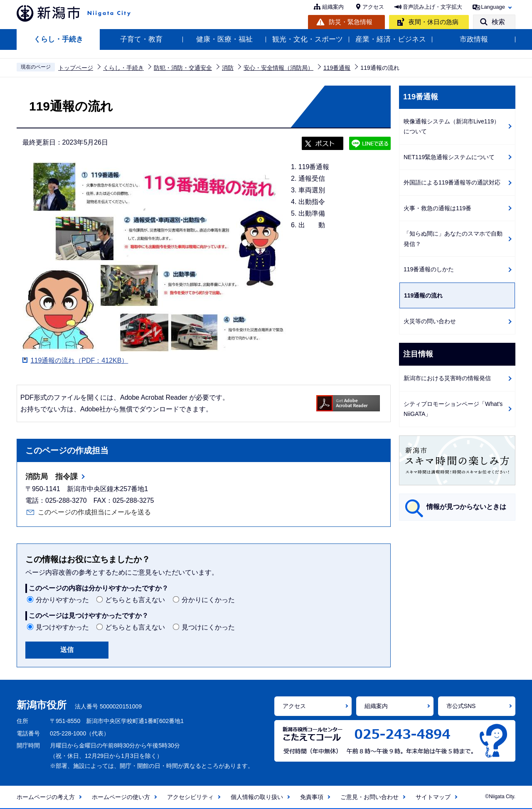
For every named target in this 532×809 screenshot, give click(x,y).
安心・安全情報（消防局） (278, 68)
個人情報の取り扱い (257, 797)
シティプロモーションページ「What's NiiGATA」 (453, 409)
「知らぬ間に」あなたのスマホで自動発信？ (453, 239)
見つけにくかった (208, 627)
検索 (498, 22)
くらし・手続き (58, 39)
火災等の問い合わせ (430, 321)
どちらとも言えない (135, 600)
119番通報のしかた (429, 269)
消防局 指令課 (52, 477)
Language (493, 7)
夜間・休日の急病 (433, 22)
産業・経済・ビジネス (391, 39)
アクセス (373, 7)
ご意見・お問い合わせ (369, 797)
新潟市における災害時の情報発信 (447, 378)
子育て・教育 (141, 39)
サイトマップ (433, 797)
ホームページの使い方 (121, 797)
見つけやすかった (62, 627)
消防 (228, 68)
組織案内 (333, 7)
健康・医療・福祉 (224, 39)
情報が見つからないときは (466, 507)
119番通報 (337, 68)
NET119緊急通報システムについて (449, 157)
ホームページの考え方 (46, 797)
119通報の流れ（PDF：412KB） (80, 360)
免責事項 (312, 797)
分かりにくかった (208, 600)
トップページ (76, 68)
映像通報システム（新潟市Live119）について (452, 127)
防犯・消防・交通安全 (183, 68)
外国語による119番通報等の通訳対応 (452, 182)
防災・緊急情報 (351, 22)
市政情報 (474, 39)
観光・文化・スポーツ (308, 39)
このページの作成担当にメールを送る (94, 512)
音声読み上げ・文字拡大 (432, 7)
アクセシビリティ (190, 797)
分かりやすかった (62, 600)
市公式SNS (461, 706)
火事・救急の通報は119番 (437, 208)
